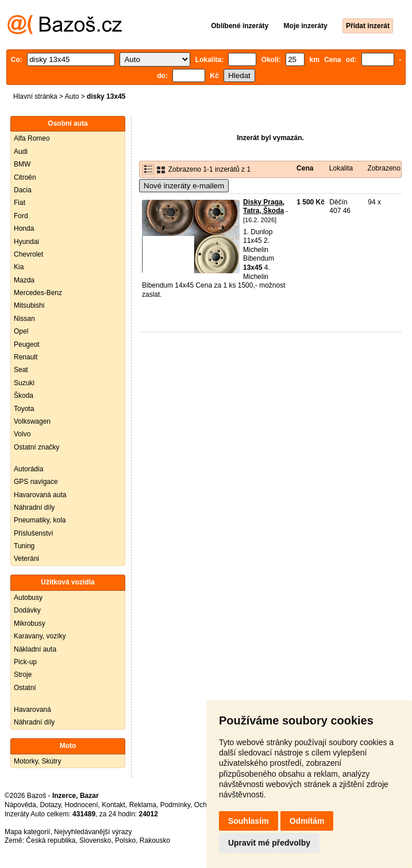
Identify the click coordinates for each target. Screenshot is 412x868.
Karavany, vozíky (40, 636)
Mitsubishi (29, 305)
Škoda (24, 396)
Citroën (25, 177)
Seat (21, 370)
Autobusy (28, 598)
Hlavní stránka (35, 96)
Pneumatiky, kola (40, 520)
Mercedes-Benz (38, 293)
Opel (21, 331)
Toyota (24, 409)
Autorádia (28, 469)
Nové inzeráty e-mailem (184, 186)
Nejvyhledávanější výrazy (93, 832)
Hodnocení (82, 805)
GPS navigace (36, 482)
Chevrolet (28, 254)
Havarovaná (32, 710)
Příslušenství (34, 533)
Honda (24, 228)
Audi (21, 152)
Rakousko (155, 840)
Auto (72, 96)
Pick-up (25, 662)
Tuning (24, 546)
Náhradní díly (34, 507)
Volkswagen (32, 421)
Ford (21, 216)
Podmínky (175, 805)
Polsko (125, 840)
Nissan (24, 319)
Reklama (143, 805)
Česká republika (51, 840)
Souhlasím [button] (249, 821)
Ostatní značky (36, 447)
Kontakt (113, 805)
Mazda (24, 280)
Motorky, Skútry (37, 761)
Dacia (23, 190)
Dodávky (27, 610)
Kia (19, 267)
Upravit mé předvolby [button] (269, 843)
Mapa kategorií (27, 832)
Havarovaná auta (40, 495)
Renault (26, 357)
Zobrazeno (384, 168)
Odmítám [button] (307, 821)
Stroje (23, 675)
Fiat (20, 203)
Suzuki (24, 383)
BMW (22, 164)
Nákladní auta (35, 649)
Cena (305, 168)
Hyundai (26, 242)
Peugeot (27, 344)
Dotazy (50, 805)
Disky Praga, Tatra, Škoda (264, 207)
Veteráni (26, 559)
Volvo (22, 434)
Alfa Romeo (32, 138)
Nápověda (20, 805)
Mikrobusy (30, 623)
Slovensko (95, 840)
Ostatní (25, 688)
